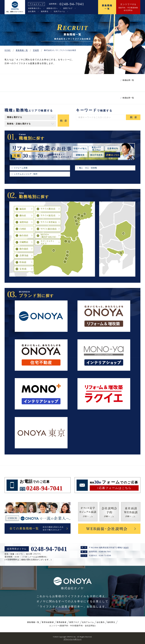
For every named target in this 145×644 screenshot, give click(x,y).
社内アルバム (59, 11)
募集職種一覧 (33, 622)
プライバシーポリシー (73, 639)
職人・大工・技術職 (88, 168)
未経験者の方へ (35, 8)
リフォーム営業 (21, 168)
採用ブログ (68, 8)
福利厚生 (45, 11)
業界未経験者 (48, 622)
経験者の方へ (52, 8)
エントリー (72, 626)
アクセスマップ (36, 4)
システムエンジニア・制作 (26, 174)
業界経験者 (62, 622)
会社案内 (32, 11)
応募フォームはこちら (115, 488)
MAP (126, 548)
